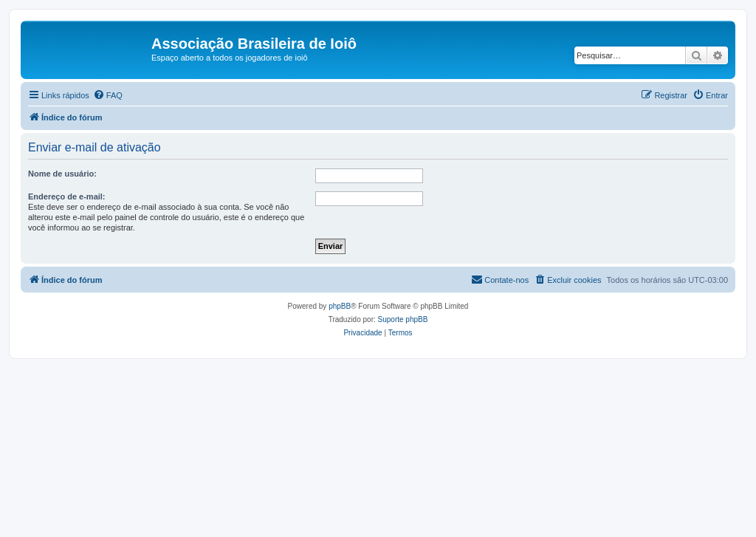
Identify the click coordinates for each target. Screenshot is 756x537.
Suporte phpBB (403, 319)
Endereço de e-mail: (67, 196)
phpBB (340, 306)
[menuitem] (108, 95)
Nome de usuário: (62, 174)
